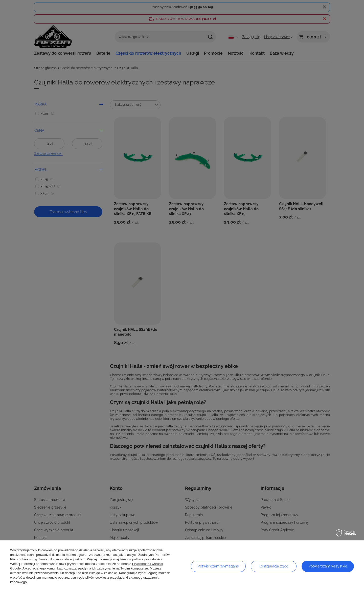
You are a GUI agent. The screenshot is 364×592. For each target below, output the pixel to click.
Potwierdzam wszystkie (328, 566)
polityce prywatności (147, 559)
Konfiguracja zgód (274, 566)
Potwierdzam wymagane (218, 566)
